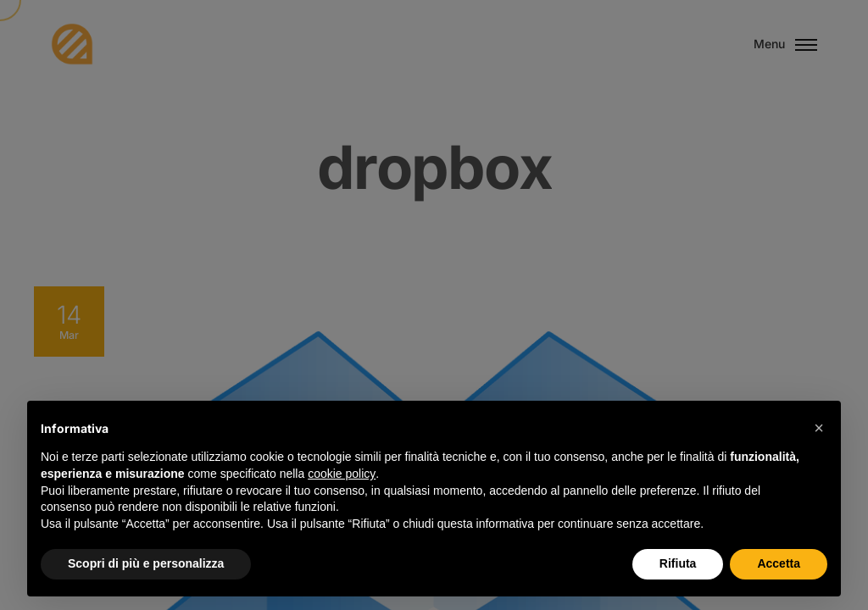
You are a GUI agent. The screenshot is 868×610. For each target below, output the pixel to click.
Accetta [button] (779, 563)
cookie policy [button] (342, 474)
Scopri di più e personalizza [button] (146, 563)
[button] (819, 428)
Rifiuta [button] (678, 563)
